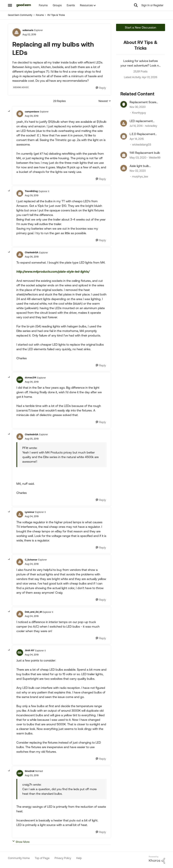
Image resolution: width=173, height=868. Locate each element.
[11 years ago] (137, 139)
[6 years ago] (138, 158)
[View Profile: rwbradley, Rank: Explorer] (124, 123)
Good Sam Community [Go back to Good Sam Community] (20, 15)
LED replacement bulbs (141, 121)
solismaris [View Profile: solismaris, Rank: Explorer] (28, 30)
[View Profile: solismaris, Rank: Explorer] (17, 32)
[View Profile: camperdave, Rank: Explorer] (20, 114)
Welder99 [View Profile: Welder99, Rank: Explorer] (155, 158)
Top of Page (42, 858)
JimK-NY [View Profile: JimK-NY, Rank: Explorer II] (30, 650)
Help (79, 858)
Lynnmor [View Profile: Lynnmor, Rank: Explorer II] (30, 512)
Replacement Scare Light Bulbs (143, 102)
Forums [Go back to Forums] (40, 15)
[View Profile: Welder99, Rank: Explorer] (124, 155)
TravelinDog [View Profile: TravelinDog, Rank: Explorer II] (31, 191)
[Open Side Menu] (10, 5)
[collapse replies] (9, 111)
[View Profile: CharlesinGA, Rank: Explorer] (20, 255)
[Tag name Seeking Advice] (21, 87)
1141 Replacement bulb (145, 153)
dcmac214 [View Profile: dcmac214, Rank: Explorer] (31, 378)
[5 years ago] (138, 107)
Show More (21, 842)
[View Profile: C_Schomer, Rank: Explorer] (20, 562)
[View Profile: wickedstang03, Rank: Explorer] (124, 136)
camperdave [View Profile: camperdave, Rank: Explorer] (32, 112)
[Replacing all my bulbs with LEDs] (32, 116)
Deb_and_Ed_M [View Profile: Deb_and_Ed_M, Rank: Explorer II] (33, 612)
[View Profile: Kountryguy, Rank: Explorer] (124, 104)
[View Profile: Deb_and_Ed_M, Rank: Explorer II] (20, 614)
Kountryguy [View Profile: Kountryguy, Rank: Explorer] (139, 113)
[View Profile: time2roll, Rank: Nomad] (20, 773)
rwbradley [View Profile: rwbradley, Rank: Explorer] (151, 126)
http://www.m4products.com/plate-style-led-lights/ (53, 272)
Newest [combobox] (105, 101)
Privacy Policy (63, 858)
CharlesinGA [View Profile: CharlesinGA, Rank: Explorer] (32, 252)
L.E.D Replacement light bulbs (142, 134)
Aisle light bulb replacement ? (139, 166)
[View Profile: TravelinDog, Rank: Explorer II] (20, 193)
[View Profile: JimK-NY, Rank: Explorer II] (20, 653)
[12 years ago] (136, 126)
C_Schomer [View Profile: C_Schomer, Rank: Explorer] (31, 560)
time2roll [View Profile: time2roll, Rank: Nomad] (30, 771)
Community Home (19, 858)
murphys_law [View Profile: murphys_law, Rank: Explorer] (140, 176)
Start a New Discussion (140, 27)
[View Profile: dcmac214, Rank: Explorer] (20, 380)
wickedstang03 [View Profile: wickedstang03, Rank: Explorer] (142, 145)
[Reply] (101, 88)
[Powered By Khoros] (157, 860)
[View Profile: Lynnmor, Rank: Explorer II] (20, 514)
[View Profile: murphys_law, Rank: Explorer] (124, 168)
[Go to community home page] (24, 5)
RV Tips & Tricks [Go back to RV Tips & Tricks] (56, 15)
